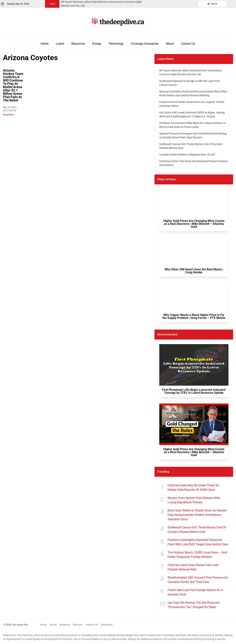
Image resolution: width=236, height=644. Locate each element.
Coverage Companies (145, 44)
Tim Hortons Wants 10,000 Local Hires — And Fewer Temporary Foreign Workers (197, 555)
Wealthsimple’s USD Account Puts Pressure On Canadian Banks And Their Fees (198, 580)
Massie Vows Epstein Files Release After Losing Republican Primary (194, 500)
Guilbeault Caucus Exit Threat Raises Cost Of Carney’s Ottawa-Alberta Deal (197, 530)
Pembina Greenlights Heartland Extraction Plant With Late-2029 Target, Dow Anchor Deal (198, 542)
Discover (78, 625)
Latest (60, 44)
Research (65, 625)
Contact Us (188, 44)
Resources (78, 44)
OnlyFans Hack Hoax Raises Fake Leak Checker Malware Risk (193, 567)
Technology (116, 44)
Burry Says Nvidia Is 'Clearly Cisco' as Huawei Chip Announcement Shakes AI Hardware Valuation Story (197, 515)
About (170, 44)
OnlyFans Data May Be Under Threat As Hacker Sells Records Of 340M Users (193, 488)
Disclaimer (107, 625)
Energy (97, 44)
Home (45, 44)
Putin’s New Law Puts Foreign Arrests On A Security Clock (195, 592)
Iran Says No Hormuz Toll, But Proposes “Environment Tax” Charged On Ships (194, 605)
